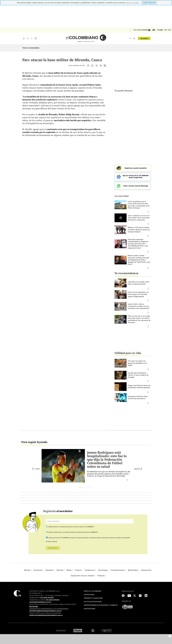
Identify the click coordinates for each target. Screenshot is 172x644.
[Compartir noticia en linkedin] (105, 66)
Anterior (36, 468)
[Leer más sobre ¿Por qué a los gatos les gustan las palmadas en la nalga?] (139, 362)
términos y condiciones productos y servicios (66, 526)
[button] (148, 211)
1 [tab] (81, 487)
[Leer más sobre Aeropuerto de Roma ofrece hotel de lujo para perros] (139, 396)
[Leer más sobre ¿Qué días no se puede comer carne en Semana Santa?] (139, 282)
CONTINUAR (149, 3)
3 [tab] (86, 487)
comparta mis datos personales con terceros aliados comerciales (89, 537)
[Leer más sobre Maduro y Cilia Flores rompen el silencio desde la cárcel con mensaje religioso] (139, 229)
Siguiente (138, 468)
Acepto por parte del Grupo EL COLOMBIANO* (73, 531)
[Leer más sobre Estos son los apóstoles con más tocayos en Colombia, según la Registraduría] (139, 293)
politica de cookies (132, 3)
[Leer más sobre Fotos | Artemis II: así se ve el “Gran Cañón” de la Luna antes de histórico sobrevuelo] (139, 217)
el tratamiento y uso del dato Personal (64, 531)
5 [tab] (91, 487)
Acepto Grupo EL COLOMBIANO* (71, 526)
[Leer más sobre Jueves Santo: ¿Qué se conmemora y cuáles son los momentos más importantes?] (139, 305)
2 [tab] (83, 487)
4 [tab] (89, 487)
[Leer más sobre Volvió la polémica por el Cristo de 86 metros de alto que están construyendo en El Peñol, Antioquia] (139, 204)
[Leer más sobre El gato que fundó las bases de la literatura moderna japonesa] (139, 386)
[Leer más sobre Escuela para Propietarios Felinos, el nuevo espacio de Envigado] (139, 374)
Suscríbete (144, 38)
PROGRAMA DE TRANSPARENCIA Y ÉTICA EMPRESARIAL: (49, 608)
